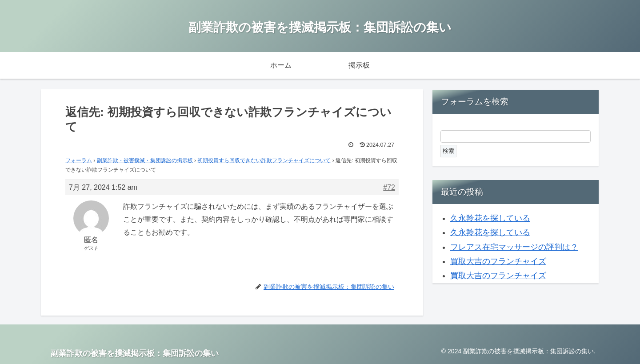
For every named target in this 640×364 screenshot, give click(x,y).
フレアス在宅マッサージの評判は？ (514, 247)
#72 (389, 187)
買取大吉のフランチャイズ (498, 261)
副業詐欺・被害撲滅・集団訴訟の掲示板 (145, 160)
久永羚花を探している (490, 218)
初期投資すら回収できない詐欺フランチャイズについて (264, 160)
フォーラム (79, 160)
